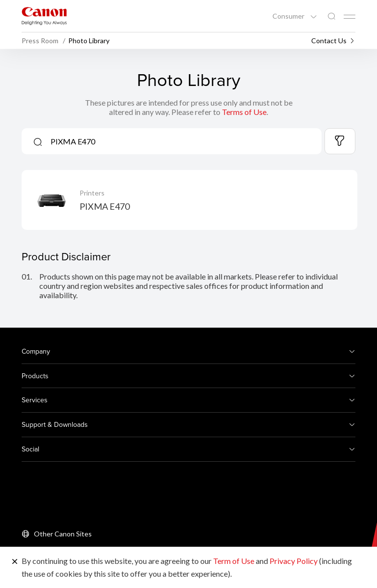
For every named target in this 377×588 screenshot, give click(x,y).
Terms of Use (244, 112)
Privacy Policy (294, 561)
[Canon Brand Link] (44, 16)
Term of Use (234, 561)
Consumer (289, 16)
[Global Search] (331, 16)
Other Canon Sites (63, 534)
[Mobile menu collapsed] (350, 17)
